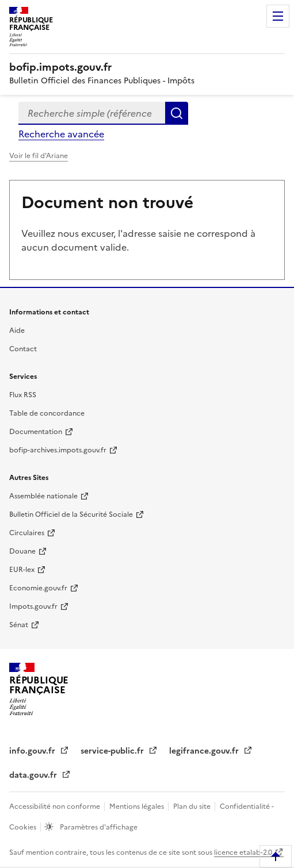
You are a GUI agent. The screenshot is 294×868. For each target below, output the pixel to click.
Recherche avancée (61, 134)
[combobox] (92, 113)
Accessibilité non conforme (56, 806)
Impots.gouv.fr (33, 606)
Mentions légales (138, 806)
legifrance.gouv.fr (205, 751)
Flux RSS (23, 395)
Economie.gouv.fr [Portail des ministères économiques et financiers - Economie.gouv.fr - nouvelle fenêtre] (38, 588)
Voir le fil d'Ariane (39, 156)
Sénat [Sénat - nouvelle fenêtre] (19, 625)
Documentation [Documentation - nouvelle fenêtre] (36, 432)
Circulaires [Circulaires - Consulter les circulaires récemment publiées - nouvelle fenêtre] (27, 533)
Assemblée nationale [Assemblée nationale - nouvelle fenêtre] (43, 496)
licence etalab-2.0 (243, 852)
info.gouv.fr (33, 751)
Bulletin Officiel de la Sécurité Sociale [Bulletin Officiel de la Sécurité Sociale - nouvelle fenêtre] (71, 514)
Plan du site (193, 806)
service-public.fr (113, 751)
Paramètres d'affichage (98, 827)
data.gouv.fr (34, 775)
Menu (278, 16)
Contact (23, 349)
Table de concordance (47, 413)
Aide (17, 331)
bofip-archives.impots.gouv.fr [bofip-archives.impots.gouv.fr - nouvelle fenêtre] (58, 450)
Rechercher (177, 113)
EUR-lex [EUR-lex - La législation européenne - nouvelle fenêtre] (22, 570)
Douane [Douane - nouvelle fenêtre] (22, 551)
